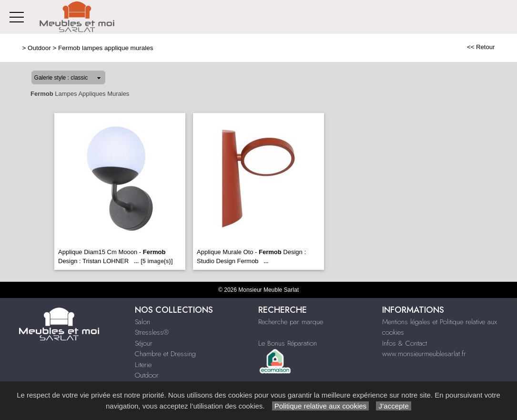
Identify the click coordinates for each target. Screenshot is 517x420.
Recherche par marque (291, 322)
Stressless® (152, 332)
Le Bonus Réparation (288, 343)
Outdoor (39, 48)
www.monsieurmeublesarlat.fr (424, 354)
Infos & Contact (405, 343)
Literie (143, 365)
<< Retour (481, 47)
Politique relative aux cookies (321, 406)
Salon (142, 322)
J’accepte (394, 406)
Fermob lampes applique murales (106, 48)
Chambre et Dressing (165, 354)
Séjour (144, 343)
